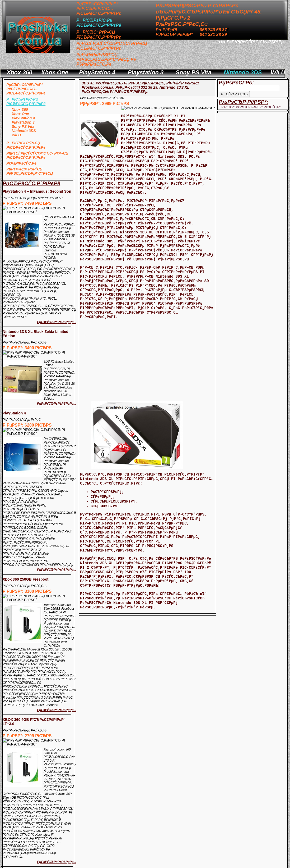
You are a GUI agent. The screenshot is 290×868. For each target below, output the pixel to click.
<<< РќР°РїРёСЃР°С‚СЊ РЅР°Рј (250, 42)
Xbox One (55, 72)
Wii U (278, 72)
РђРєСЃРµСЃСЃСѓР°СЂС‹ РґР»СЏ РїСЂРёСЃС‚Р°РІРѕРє (112, 46)
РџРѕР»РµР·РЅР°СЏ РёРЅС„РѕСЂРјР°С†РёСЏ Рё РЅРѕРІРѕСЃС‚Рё (106, 59)
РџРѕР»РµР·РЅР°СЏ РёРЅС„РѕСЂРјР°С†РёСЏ (30, 171)
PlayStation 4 (97, 72)
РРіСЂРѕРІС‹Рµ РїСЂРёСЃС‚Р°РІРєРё (26, 101)
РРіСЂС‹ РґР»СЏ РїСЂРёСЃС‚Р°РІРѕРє (26, 145)
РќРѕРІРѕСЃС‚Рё (21, 163)
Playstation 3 (146, 72)
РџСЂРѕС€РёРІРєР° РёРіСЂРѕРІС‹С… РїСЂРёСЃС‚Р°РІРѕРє (99, 9)
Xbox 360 (20, 72)
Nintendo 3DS (243, 72)
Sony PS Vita (193, 72)
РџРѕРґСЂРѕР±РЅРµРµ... (57, 322)
